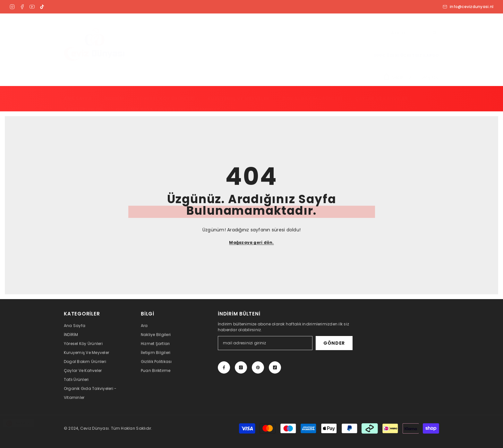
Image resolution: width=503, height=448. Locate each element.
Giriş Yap (430, 77)
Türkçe (16, 424)
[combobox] (19, 423)
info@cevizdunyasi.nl (468, 7)
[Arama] (413, 33)
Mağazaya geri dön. (251, 242)
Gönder (334, 343)
